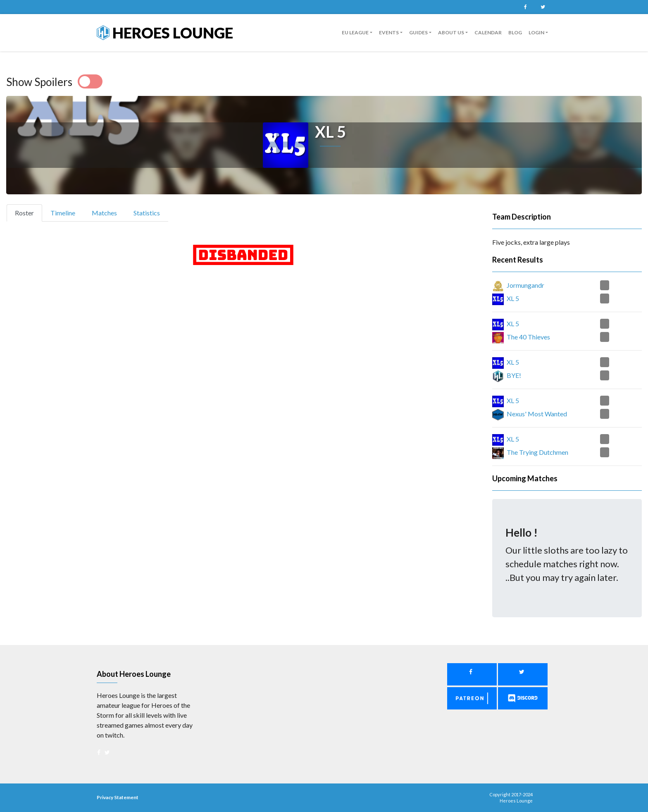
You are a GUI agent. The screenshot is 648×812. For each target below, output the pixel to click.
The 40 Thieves (528, 337)
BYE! (514, 375)
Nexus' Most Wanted (537, 414)
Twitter (543, 7)
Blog (515, 32)
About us (451, 32)
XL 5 (513, 298)
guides (418, 32)
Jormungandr (525, 285)
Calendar (488, 32)
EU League (355, 32)
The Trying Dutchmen (537, 452)
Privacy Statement (118, 797)
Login (536, 32)
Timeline (63, 213)
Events (389, 32)
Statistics (147, 213)
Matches (104, 213)
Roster (28, 212)
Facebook (525, 7)
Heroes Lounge (165, 33)
